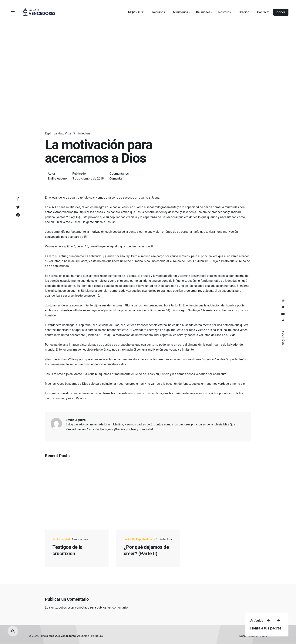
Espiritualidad (54, 133)
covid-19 (129, 539)
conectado (82, 608)
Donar (281, 12)
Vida (68, 133)
